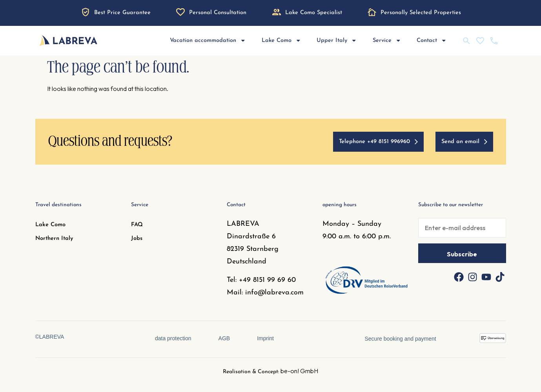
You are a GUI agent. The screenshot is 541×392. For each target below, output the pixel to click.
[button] (17, 375)
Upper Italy (337, 41)
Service (387, 41)
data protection (173, 338)
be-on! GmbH (299, 371)
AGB (224, 338)
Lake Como (281, 41)
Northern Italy (54, 239)
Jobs (137, 239)
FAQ (137, 225)
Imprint (266, 338)
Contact (432, 41)
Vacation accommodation (208, 41)
